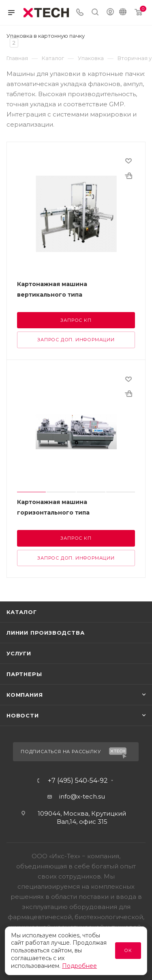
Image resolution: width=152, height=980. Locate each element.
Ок (128, 950)
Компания (25, 695)
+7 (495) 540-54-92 (78, 781)
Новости (23, 715)
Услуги (19, 653)
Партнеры (24, 674)
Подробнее (79, 966)
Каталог (22, 612)
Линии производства (45, 633)
